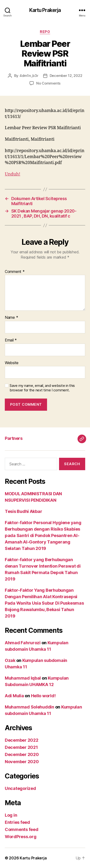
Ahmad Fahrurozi (23, 643)
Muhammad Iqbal (23, 678)
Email (11, 340)
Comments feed (22, 829)
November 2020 (22, 762)
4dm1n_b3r (29, 76)
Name (11, 318)
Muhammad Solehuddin (30, 707)
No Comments (48, 83)
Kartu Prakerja (45, 10)
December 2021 (21, 747)
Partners (14, 438)
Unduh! (12, 174)
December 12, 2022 (66, 76)
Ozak (10, 660)
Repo (45, 32)
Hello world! (43, 696)
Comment (15, 272)
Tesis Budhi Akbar (23, 511)
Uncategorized (20, 788)
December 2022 (22, 740)
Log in (11, 815)
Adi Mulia (14, 696)
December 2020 (22, 754)
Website (12, 363)
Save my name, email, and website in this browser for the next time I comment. (42, 388)
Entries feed (17, 822)
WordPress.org (21, 837)
